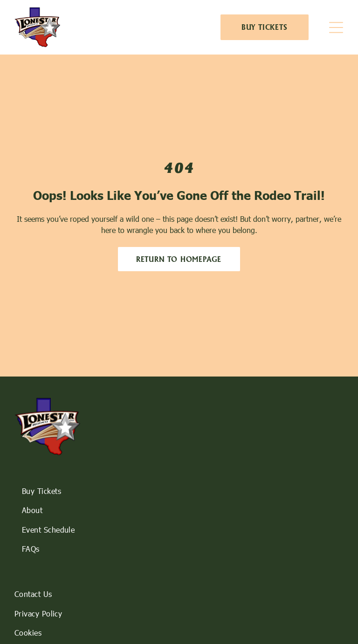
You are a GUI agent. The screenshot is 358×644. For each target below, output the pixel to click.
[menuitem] (179, 491)
